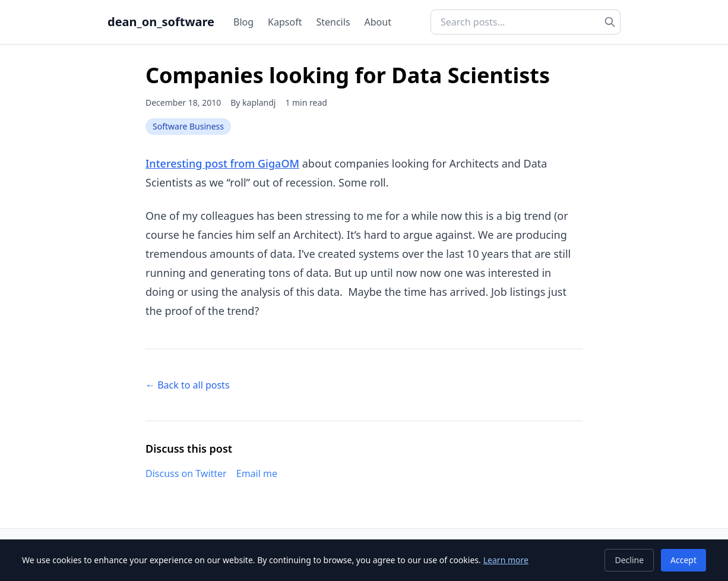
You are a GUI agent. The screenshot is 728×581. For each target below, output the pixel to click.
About (378, 22)
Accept (683, 560)
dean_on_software (161, 22)
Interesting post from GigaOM (222, 163)
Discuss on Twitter (186, 473)
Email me (257, 473)
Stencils (333, 22)
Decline (629, 560)
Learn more (506, 560)
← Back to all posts (188, 385)
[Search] (610, 22)
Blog (243, 22)
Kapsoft (285, 22)
